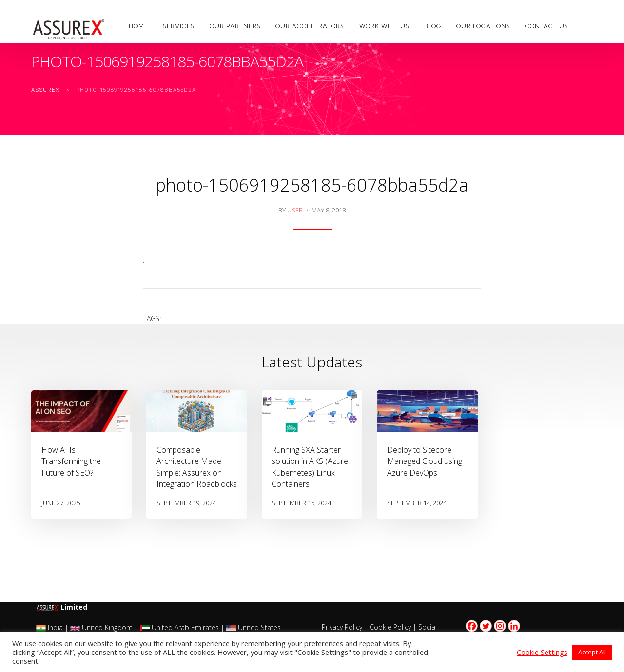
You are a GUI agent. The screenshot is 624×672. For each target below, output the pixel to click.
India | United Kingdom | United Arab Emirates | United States (158, 627)
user (295, 210)
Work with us (384, 26)
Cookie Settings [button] (542, 652)
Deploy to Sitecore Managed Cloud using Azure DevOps (425, 461)
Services (179, 26)
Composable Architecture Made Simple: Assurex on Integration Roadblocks (197, 467)
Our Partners (235, 26)
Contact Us (547, 26)
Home (138, 26)
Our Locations (483, 26)
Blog (433, 26)
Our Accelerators (310, 26)
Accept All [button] (592, 652)
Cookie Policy (390, 627)
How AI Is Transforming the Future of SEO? (71, 461)
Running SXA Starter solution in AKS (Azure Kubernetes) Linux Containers (310, 467)
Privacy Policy (342, 627)
